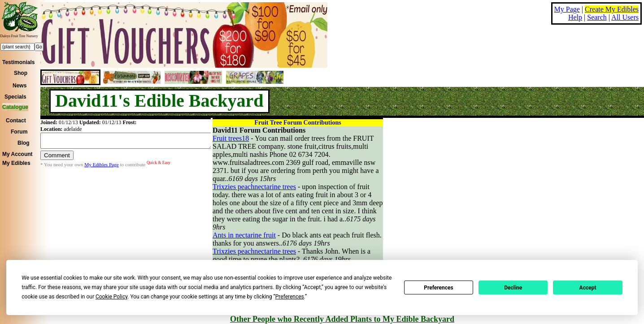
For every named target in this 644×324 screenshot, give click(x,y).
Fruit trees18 (231, 138)
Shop (21, 73)
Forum (19, 132)
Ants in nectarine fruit (244, 235)
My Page (567, 9)
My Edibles (16, 163)
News (20, 86)
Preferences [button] (290, 297)
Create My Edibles (612, 9)
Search (597, 17)
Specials (15, 97)
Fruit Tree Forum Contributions (298, 123)
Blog (24, 143)
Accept (588, 288)
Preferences (439, 288)
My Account (17, 154)
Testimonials (18, 62)
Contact (16, 121)
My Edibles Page (101, 167)
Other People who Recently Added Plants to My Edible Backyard (342, 319)
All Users (625, 17)
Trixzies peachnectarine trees (254, 187)
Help (575, 17)
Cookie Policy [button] (111, 297)
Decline (513, 288)
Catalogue (15, 107)
